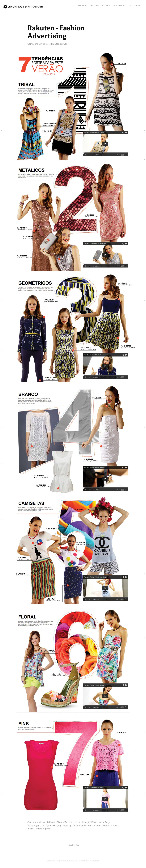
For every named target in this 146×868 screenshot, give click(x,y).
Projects (82, 6)
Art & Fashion (118, 6)
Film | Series (94, 6)
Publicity (106, 6)
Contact (138, 6)
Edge (129, 6)
